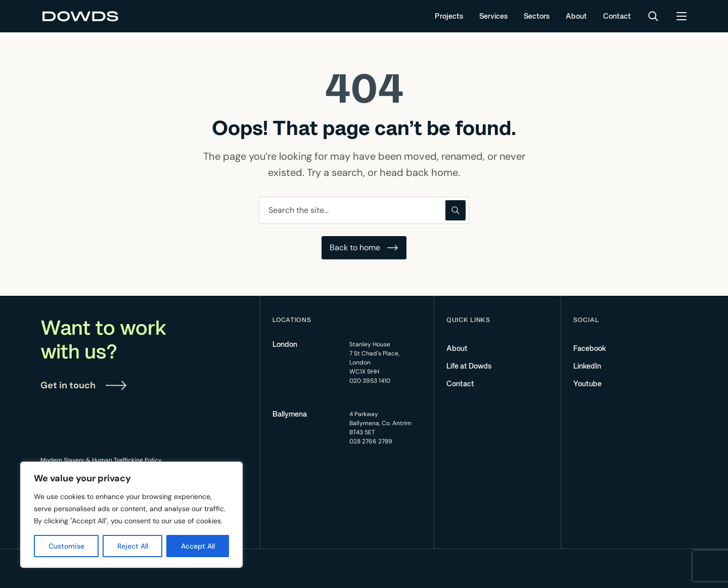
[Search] (653, 16)
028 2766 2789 (371, 441)
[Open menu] (681, 16)
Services (493, 16)
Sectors (537, 16)
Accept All (198, 546)
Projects (449, 16)
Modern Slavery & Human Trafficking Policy (101, 460)
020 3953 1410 (370, 381)
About (576, 16)
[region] (131, 515)
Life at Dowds (469, 366)
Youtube (587, 384)
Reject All (133, 546)
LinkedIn (587, 366)
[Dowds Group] (81, 16)
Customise (66, 546)
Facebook (590, 348)
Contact (617, 16)
